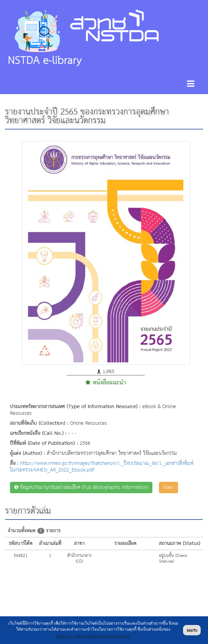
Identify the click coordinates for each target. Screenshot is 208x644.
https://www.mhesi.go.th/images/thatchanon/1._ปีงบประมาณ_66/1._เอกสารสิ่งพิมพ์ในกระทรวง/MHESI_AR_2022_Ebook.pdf (102, 467)
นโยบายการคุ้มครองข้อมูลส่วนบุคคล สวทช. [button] (93, 636)
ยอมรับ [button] (192, 630)
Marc (168, 487)
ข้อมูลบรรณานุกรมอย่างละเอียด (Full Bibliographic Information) (81, 487)
